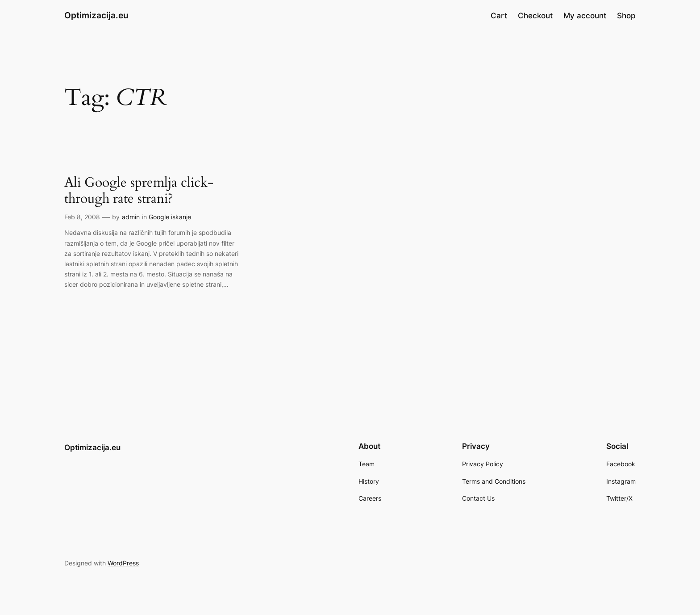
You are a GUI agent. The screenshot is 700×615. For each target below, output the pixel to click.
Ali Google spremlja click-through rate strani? (139, 191)
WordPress (123, 563)
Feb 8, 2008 (82, 217)
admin (131, 217)
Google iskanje (170, 217)
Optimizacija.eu (96, 15)
